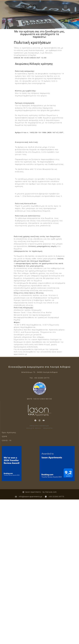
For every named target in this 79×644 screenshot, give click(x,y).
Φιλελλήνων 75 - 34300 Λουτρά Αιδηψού (40, 372)
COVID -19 (7, 440)
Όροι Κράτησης (9, 433)
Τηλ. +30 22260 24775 (39, 378)
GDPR (5, 436)
